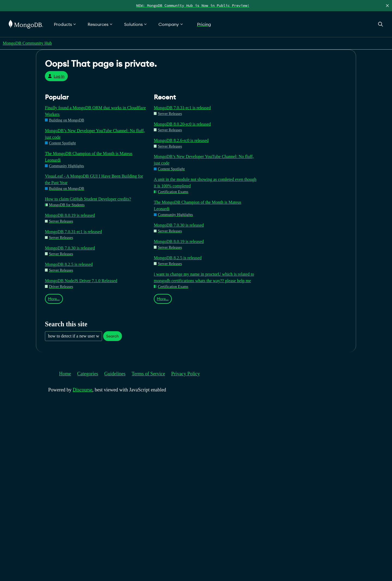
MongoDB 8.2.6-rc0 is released (181, 140)
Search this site (66, 324)
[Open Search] (381, 24)
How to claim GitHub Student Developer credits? (88, 199)
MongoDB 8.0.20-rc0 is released (182, 124)
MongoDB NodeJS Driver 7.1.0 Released (81, 281)
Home (65, 374)
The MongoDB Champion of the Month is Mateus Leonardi (89, 157)
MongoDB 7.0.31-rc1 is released (73, 232)
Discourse (82, 390)
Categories (88, 374)
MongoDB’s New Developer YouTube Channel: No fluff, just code (95, 134)
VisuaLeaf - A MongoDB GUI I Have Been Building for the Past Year (94, 179)
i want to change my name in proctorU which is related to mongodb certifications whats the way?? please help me (204, 277)
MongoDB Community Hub (27, 43)
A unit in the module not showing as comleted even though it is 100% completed (205, 183)
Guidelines (115, 374)
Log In (56, 76)
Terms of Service (148, 374)
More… (54, 299)
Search (112, 336)
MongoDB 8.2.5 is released (69, 264)
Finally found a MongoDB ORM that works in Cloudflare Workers (95, 111)
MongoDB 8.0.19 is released (70, 215)
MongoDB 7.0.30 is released (70, 248)
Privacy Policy (186, 374)
